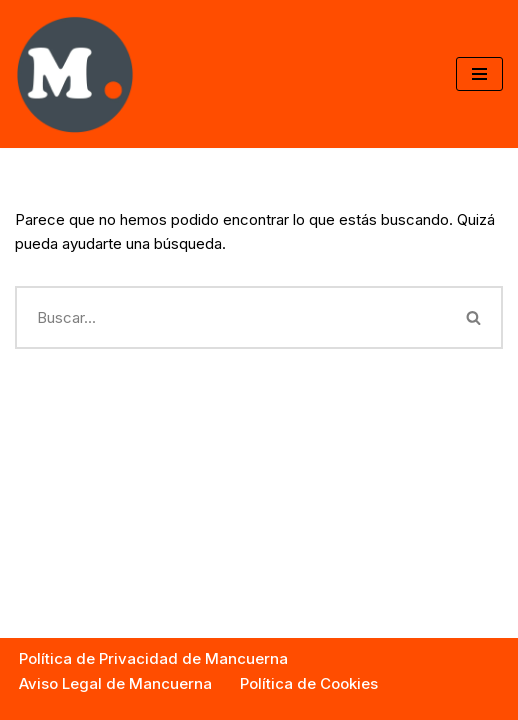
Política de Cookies (309, 683)
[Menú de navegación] (479, 74)
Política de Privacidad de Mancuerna (153, 658)
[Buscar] (230, 317)
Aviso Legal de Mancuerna (115, 683)
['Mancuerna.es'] (75, 74)
